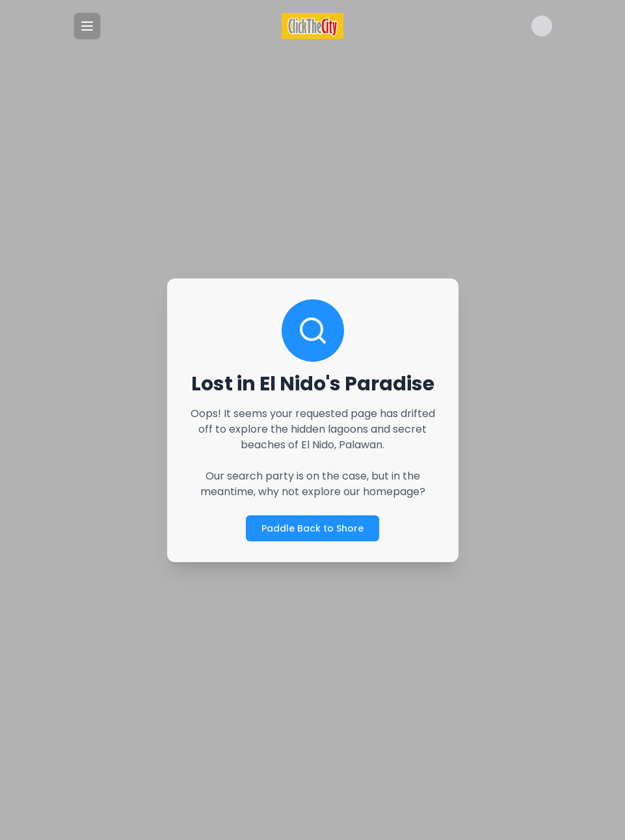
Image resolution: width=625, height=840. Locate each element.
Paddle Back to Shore (312, 528)
